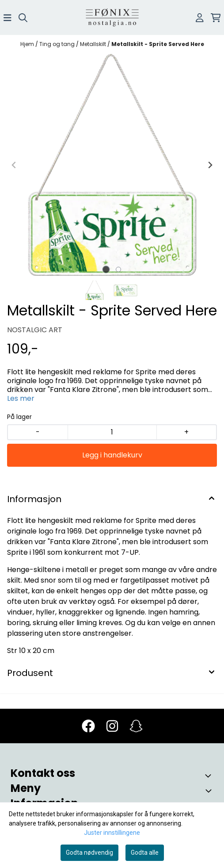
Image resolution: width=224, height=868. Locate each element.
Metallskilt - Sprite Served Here (158, 44)
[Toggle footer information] (210, 776)
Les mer (21, 399)
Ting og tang (58, 44)
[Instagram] (112, 726)
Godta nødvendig (89, 853)
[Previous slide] (14, 165)
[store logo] (112, 17)
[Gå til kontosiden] (200, 18)
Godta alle (145, 853)
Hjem (28, 44)
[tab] (106, 270)
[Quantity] (112, 432)
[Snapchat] (136, 726)
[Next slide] (210, 165)
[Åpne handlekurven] (216, 18)
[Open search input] (23, 18)
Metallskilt (94, 44)
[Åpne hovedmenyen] (8, 18)
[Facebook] (88, 726)
